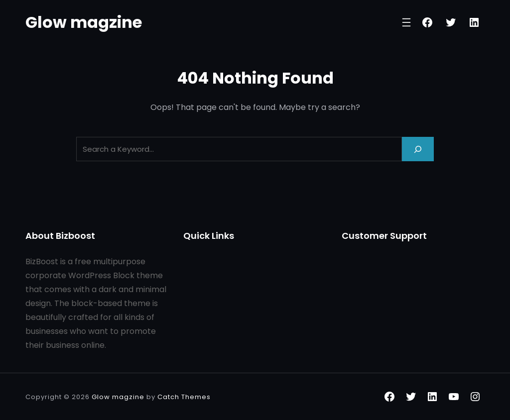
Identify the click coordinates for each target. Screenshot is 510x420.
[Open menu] (406, 22)
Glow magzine (84, 22)
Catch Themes (184, 397)
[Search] (418, 149)
